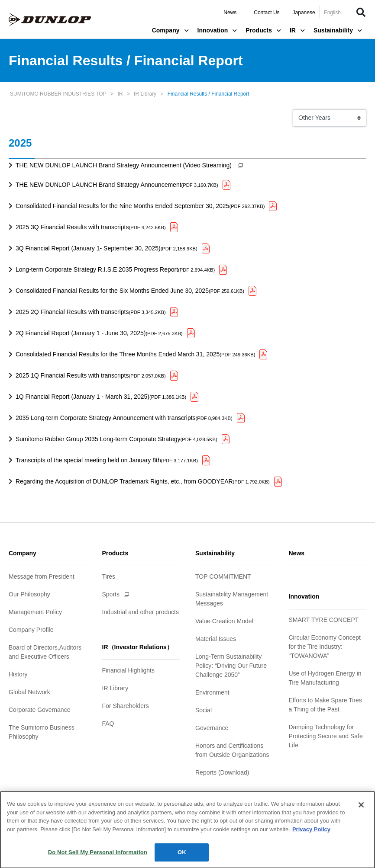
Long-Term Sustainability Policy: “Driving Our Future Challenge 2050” (231, 666)
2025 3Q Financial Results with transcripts (91, 227)
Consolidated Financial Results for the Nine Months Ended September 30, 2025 (140, 206)
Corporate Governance (39, 710)
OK (182, 856)
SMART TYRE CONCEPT (324, 620)
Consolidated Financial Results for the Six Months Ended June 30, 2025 (130, 291)
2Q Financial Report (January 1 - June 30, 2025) (99, 333)
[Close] (361, 809)
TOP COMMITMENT (223, 577)
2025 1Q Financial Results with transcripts (91, 375)
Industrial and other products (141, 612)
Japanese (304, 13)
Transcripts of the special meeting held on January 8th (107, 460)
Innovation (217, 30)
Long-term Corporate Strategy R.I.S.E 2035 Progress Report (115, 269)
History (18, 674)
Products (263, 30)
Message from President (42, 577)
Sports (111, 594)
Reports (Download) (222, 772)
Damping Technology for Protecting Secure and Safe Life (326, 736)
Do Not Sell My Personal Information (98, 856)
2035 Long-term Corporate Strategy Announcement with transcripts (124, 418)
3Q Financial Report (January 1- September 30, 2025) (107, 248)
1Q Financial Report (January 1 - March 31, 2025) (101, 397)
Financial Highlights (128, 670)
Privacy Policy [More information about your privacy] (311, 833)
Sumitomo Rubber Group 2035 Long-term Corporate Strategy (116, 439)
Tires (109, 577)
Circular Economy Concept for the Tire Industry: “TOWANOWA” (325, 647)
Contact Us (267, 13)
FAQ (108, 724)
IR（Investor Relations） (137, 647)
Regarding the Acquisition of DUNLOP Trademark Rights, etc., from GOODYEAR (143, 481)
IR (297, 30)
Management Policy (35, 612)
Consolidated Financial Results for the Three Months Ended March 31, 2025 (135, 354)
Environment (212, 692)
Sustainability (338, 30)
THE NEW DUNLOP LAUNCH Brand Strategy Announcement (117, 185)
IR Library (115, 688)
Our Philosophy (29, 594)
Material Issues (216, 639)
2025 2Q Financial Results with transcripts (91, 312)
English (332, 13)
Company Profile (31, 630)
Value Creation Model (224, 621)
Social (204, 710)
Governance (212, 728)
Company (170, 30)
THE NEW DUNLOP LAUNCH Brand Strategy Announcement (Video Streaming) (124, 165)
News (230, 13)
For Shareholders (126, 706)
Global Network (29, 692)
